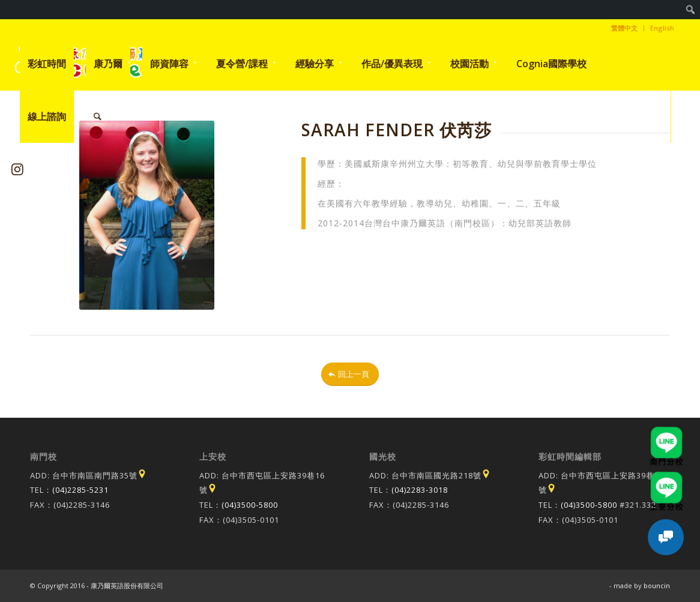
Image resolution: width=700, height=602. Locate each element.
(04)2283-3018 (420, 490)
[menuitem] (691, 10)
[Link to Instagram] (18, 169)
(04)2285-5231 (80, 490)
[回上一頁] (350, 374)
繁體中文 (624, 28)
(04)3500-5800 (250, 505)
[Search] (98, 116)
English (662, 28)
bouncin (657, 585)
